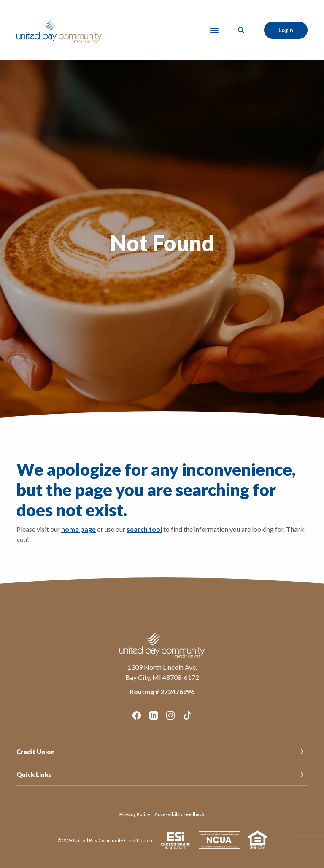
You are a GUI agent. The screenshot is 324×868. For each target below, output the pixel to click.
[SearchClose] (241, 30)
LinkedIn (154, 715)
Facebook (137, 715)
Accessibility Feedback (180, 814)
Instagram (170, 715)
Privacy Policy (135, 814)
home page (78, 529)
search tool (144, 529)
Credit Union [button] (36, 752)
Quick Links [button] (34, 774)
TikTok (187, 715)
